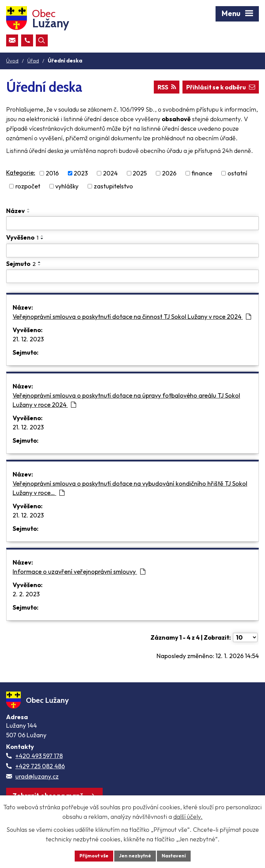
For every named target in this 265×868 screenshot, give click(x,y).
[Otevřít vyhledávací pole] (42, 40)
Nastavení (174, 856)
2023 (81, 173)
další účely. (188, 817)
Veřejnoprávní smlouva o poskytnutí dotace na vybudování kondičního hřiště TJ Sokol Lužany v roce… (130, 488)
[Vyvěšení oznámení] (132, 251)
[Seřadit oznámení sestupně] (29, 212)
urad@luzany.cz (37, 776)
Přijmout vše (94, 856)
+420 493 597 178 (39, 756)
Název (16, 211)
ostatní (237, 173)
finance (202, 173)
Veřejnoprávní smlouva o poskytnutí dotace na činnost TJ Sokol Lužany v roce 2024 (132, 317)
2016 (52, 173)
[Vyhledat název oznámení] (132, 223)
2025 (140, 173)
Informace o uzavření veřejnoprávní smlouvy (79, 572)
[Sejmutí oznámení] (132, 276)
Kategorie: (21, 173)
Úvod (12, 61)
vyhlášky (67, 186)
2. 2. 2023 (26, 594)
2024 (110, 173)
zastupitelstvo (113, 186)
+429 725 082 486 (40, 766)
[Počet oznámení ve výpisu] (245, 637)
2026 (169, 173)
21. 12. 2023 (28, 339)
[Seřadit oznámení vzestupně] (29, 209)
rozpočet (28, 186)
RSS (167, 87)
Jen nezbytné (135, 856)
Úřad (33, 61)
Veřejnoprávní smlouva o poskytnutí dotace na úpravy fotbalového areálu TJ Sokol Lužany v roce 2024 (126, 400)
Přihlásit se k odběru (221, 87)
